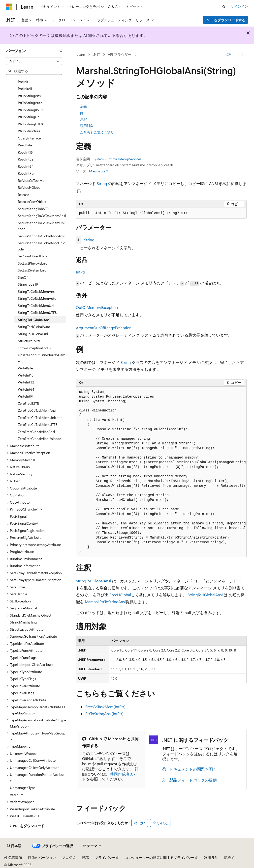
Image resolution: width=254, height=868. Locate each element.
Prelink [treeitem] (23, 82)
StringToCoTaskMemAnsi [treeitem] (37, 291)
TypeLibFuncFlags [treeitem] (23, 658)
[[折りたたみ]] (61, 51)
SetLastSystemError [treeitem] (33, 270)
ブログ (67, 857)
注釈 (83, 119)
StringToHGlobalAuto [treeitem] (34, 327)
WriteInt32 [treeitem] (26, 382)
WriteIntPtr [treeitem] (26, 396)
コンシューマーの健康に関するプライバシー (160, 857)
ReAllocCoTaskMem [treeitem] (33, 180)
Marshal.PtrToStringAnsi (105, 602)
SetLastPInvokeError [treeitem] (33, 263)
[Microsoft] (9, 7)
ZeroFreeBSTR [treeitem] (28, 403)
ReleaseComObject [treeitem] (32, 202)
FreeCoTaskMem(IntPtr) (105, 707)
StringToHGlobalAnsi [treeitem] (34, 320)
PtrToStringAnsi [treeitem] (30, 96)
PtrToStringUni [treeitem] (29, 117)
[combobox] (34, 61)
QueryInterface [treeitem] (29, 138)
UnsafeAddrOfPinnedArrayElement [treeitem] (42, 358)
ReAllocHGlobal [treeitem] (30, 187)
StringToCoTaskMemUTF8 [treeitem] (37, 312)
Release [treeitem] (23, 195)
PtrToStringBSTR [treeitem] (30, 110)
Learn (81, 54)
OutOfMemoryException (97, 307)
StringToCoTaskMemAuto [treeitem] (37, 298)
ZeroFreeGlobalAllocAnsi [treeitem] (36, 432)
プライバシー (105, 857)
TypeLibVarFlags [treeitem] (22, 693)
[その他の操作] (242, 55)
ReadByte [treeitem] (25, 145)
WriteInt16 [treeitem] (26, 375)
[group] (161, 472)
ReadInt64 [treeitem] (26, 166)
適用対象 (87, 126)
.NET (97, 54)
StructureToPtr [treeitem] (29, 341)
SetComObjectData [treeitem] (33, 256)
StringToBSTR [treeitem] (28, 284)
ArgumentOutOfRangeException (104, 328)
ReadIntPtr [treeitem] (26, 173)
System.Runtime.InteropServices (117, 159)
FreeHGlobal (120, 595)
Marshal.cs (97, 171)
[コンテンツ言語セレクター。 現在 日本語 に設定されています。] (14, 846)
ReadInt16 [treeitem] (25, 152)
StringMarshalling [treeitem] (23, 622)
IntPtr (81, 272)
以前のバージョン (42, 857)
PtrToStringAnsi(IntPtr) (104, 714)
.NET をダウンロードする (226, 20)
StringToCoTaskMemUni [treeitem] (36, 306)
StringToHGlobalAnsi (94, 581)
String (102, 183)
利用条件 (211, 857)
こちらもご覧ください (97, 132)
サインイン (239, 6)
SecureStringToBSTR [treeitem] (33, 209)
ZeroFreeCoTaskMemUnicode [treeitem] (40, 418)
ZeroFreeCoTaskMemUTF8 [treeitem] (38, 424)
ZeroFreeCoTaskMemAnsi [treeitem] (37, 410)
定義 (83, 106)
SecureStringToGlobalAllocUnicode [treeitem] (41, 246)
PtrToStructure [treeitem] (29, 131)
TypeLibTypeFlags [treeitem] (23, 679)
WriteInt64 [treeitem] (26, 389)
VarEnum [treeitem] (17, 795)
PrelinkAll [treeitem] (25, 89)
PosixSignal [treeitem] (18, 516)
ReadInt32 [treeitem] (26, 159)
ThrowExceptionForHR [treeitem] (35, 348)
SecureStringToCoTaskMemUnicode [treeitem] (41, 226)
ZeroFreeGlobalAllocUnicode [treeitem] (39, 439)
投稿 (85, 857)
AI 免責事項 (13, 857)
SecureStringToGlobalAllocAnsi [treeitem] (41, 236)
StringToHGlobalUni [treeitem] (33, 334)
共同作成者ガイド (110, 777)
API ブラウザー (120, 54)
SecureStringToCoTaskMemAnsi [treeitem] (42, 216)
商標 (227, 857)
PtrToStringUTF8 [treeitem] (30, 124)
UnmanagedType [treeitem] (23, 788)
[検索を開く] (224, 7)
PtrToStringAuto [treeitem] (30, 103)
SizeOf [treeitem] (23, 277)
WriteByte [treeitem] (25, 368)
